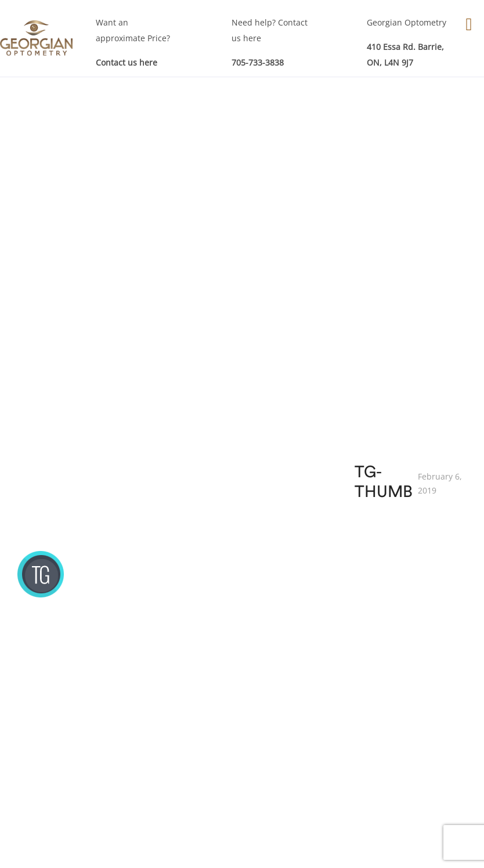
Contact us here (127, 62)
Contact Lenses (319, 730)
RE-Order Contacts (326, 749)
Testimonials (412, 749)
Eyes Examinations (133, 674)
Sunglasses (312, 767)
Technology (409, 730)
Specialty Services (228, 758)
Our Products (316, 693)
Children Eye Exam (230, 739)
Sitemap (403, 767)
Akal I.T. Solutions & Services (400, 849)
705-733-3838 (258, 62)
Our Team (407, 712)
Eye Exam (212, 721)
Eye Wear (308, 712)
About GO (406, 693)
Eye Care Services (228, 702)
